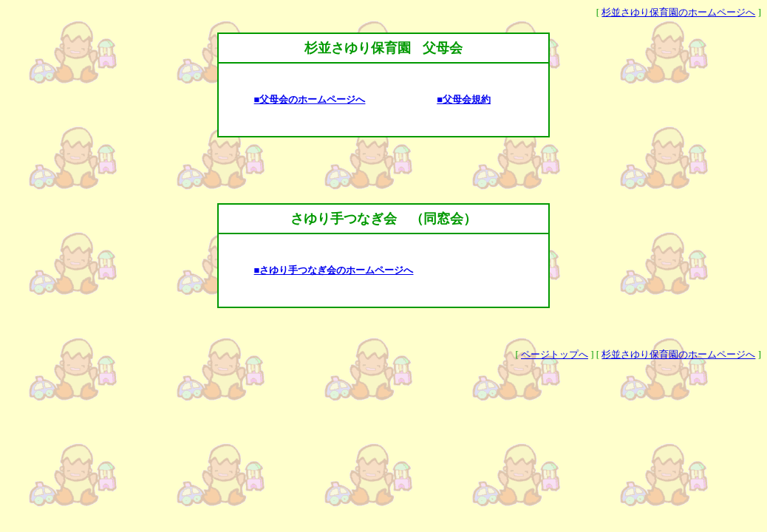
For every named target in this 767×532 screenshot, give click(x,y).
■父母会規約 (464, 99)
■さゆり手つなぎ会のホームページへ (334, 270)
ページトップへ (555, 354)
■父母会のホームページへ (310, 99)
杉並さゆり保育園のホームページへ (678, 12)
